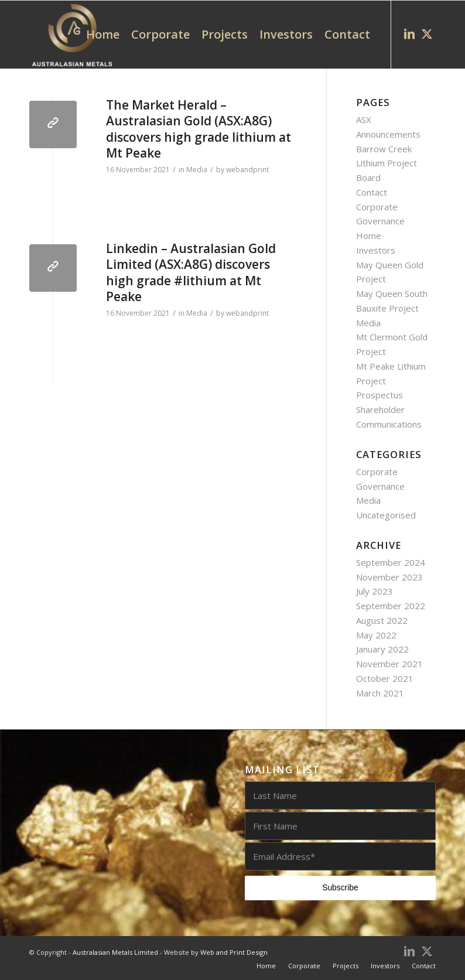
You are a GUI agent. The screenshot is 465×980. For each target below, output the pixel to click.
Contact (372, 192)
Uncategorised (386, 515)
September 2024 (391, 562)
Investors (376, 250)
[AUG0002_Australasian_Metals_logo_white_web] (72, 35)
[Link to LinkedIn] (409, 34)
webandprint (247, 170)
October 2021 (385, 678)
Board (368, 177)
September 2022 (391, 606)
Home (369, 235)
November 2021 (389, 664)
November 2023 (389, 577)
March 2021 (380, 693)
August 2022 (382, 620)
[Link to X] (427, 34)
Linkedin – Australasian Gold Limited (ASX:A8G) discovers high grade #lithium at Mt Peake (191, 272)
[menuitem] (103, 35)
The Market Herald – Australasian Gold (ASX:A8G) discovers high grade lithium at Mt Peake (199, 129)
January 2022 (382, 649)
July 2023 (375, 591)
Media (197, 170)
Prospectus (379, 395)
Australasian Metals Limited (115, 952)
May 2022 (376, 635)
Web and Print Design (234, 952)
